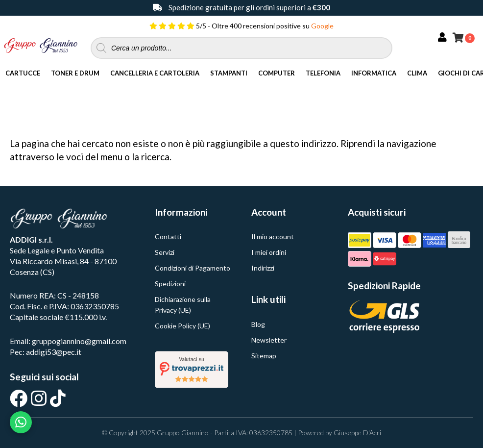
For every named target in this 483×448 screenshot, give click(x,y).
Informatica (374, 73)
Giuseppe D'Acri (357, 433)
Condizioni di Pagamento (193, 268)
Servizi (165, 252)
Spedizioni (170, 284)
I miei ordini (269, 252)
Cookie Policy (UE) (182, 326)
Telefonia (323, 73)
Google (322, 26)
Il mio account (273, 236)
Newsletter (269, 340)
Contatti (168, 236)
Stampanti (229, 73)
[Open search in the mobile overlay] (241, 48)
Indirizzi (263, 268)
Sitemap (264, 356)
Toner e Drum (75, 73)
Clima (417, 73)
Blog (258, 324)
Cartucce (23, 73)
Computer (277, 73)
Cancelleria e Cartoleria (155, 73)
